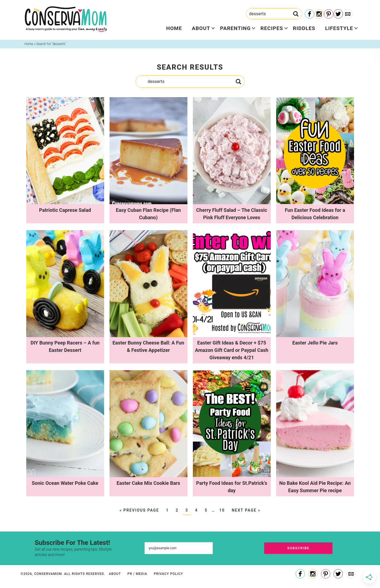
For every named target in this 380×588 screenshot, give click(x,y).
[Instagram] (319, 14)
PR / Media (137, 574)
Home (174, 28)
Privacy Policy (168, 574)
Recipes (272, 28)
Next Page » (246, 510)
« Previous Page (139, 510)
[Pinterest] (329, 14)
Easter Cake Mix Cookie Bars (148, 483)
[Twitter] (338, 14)
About (201, 28)
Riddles (304, 28)
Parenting (235, 28)
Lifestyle (339, 28)
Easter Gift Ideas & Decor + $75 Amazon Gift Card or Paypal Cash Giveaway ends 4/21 (232, 350)
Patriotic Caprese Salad (65, 210)
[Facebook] (310, 14)
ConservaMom (66, 19)
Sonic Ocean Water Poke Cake (65, 483)
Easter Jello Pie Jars (315, 343)
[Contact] (348, 14)
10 (222, 510)
